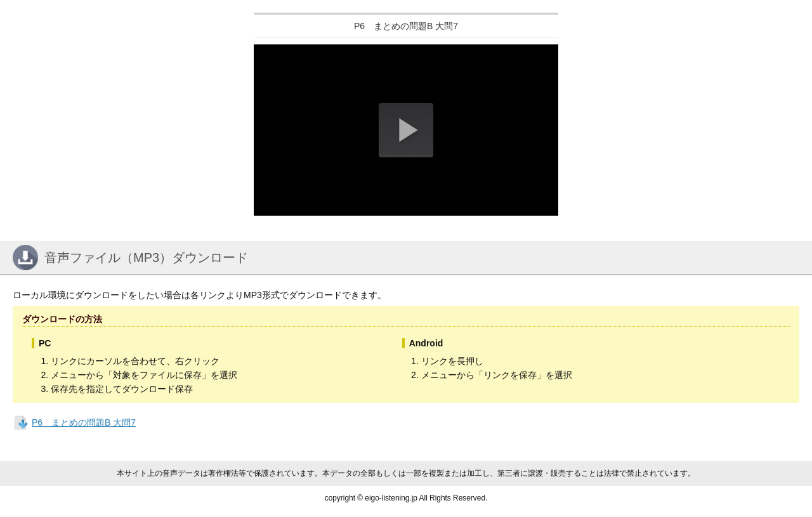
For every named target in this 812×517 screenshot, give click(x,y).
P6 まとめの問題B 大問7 (84, 422)
